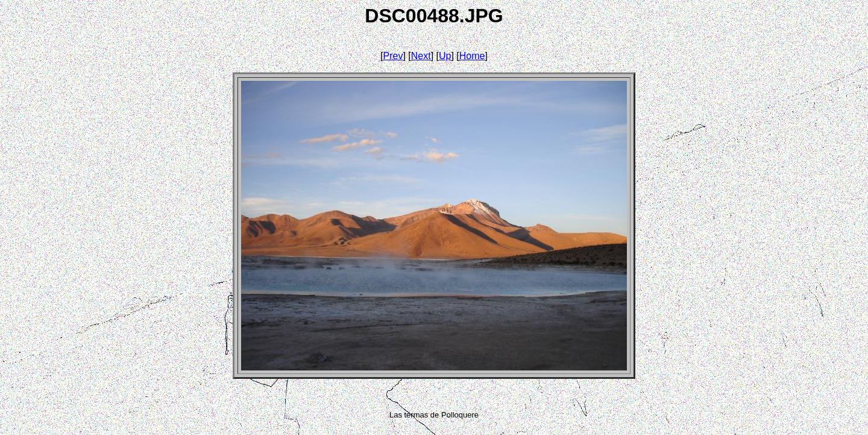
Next (421, 56)
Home (472, 56)
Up (445, 56)
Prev (393, 56)
